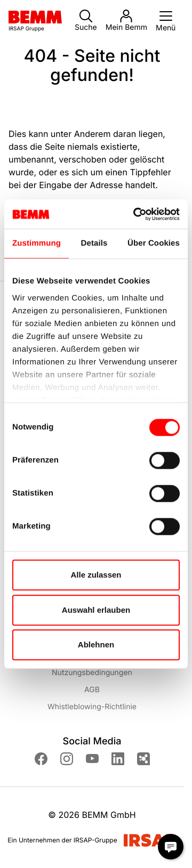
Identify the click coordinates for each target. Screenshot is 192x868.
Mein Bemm (126, 21)
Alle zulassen (96, 575)
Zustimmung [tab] (37, 243)
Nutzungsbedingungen (92, 673)
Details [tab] (94, 243)
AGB (92, 690)
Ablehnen (96, 644)
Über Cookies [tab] (154, 243)
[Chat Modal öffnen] (171, 847)
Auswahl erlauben (96, 610)
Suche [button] (86, 21)
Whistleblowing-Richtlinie (92, 707)
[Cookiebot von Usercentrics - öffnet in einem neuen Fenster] (135, 214)
